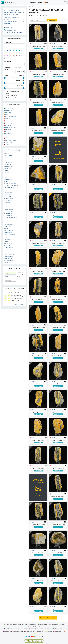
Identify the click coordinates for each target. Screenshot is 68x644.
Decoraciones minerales (13, 13)
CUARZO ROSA (9, 188)
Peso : (5, 81)
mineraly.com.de (29, 632)
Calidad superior (10, 30)
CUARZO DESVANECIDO (11, 186)
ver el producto (38, 48)
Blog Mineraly (8, 629)
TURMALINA (9, 248)
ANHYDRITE (9, 162)
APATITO (8, 164)
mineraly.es (49, 632)
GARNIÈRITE (9, 198)
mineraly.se (38, 634)
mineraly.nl (58, 632)
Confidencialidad (23, 625)
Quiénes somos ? (32, 625)
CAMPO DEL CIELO (10, 252)
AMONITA (8, 160)
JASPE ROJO (9, 258)
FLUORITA (8, 196)
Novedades (8, 28)
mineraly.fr (7, 632)
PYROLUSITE (9, 231)
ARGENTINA (9, 110)
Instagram (25, 629)
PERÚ (8, 132)
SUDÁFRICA (9, 142)
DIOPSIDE (8, 190)
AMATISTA (9, 156)
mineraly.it (39, 632)
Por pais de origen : (18, 68)
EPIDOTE (8, 194)
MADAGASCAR (10, 127)
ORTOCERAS (9, 224)
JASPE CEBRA (9, 256)
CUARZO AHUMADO (11, 183)
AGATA (8, 154)
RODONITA (8, 233)
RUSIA (8, 136)
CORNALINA (9, 179)
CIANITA (8, 177)
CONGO (8, 114)
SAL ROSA (8, 237)
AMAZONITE (9, 158)
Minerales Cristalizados (13, 15)
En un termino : (8, 62)
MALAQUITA (9, 220)
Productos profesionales (13, 32)
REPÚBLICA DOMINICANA (12, 117)
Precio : (6, 76)
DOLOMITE (8, 192)
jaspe (33, 43)
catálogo (33, 7)
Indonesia (40, 7)
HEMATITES (9, 203)
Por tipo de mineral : (7, 68)
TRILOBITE (8, 245)
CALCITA (8, 173)
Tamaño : (6, 86)
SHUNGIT (8, 241)
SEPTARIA (8, 239)
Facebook (17, 629)
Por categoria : (7, 42)
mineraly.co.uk (17, 632)
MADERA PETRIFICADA (11, 218)
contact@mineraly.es (46, 629)
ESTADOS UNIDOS (10, 140)
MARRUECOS (10, 125)
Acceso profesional (54, 625)
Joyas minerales (11, 22)
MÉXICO (8, 129)
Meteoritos (9, 24)
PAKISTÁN (9, 134)
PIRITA (7, 228)
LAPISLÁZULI (9, 213)
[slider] (5, 78)
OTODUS (8, 226)
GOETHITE (8, 201)
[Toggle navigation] (65, 2)
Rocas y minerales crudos (13, 10)
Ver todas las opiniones (18, 304)
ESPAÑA (8, 119)
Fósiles (8, 19)
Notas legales (14, 625)
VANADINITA (9, 250)
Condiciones (6, 625)
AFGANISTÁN (9, 108)
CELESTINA (8, 175)
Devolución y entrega (43, 625)
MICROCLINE (9, 222)
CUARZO (8, 181)
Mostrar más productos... (48, 618)
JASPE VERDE (9, 261)
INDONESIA (9, 121)
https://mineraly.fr (59, 629)
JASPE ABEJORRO (10, 209)
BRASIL (8, 112)
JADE (7, 205)
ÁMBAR (8, 263)
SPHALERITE (9, 243)
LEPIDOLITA (9, 216)
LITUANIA (8, 123)
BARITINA (8, 171)
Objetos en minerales (12, 17)
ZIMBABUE (9, 144)
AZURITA (8, 169)
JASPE (7, 207)
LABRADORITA (10, 211)
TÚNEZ (8, 138)
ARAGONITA (9, 166)
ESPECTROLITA (9, 254)
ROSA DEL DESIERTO (11, 235)
